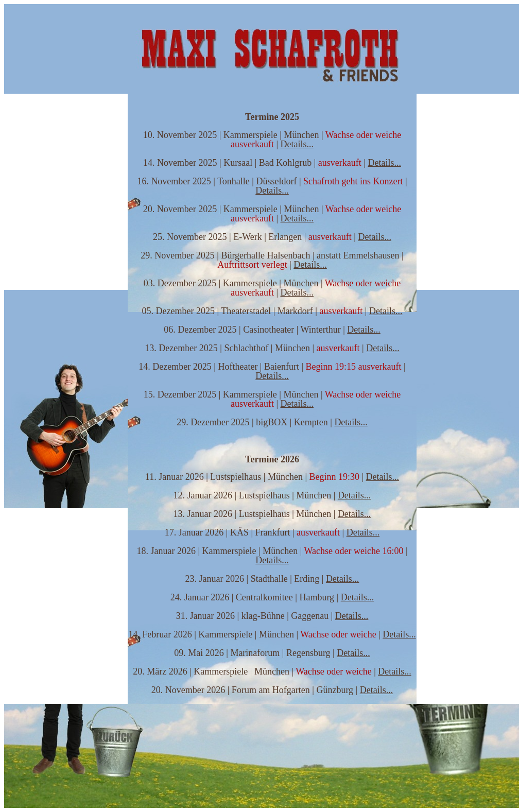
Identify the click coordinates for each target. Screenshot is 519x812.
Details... (297, 144)
